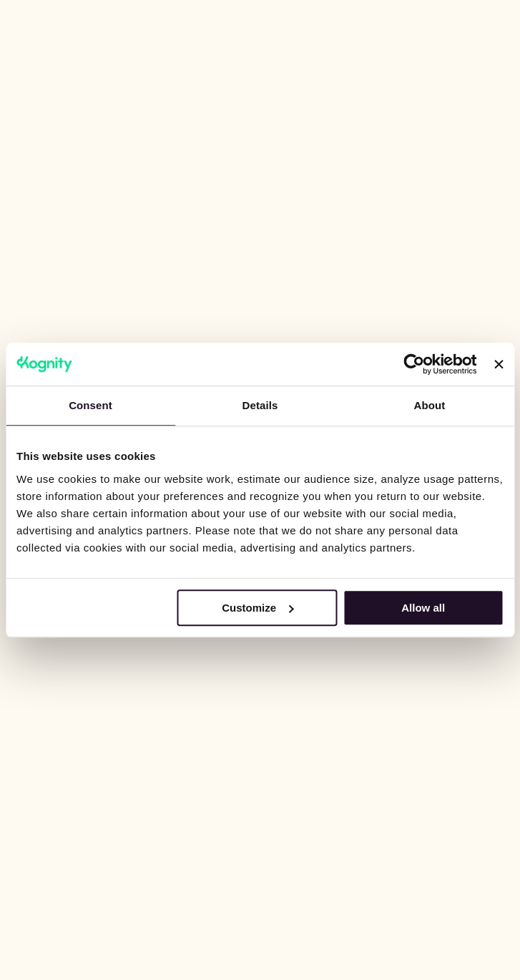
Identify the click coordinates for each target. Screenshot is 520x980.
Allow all (423, 608)
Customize (257, 608)
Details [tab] (260, 405)
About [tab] (430, 405)
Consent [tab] (90, 405)
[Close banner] (499, 364)
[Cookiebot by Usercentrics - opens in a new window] (414, 364)
